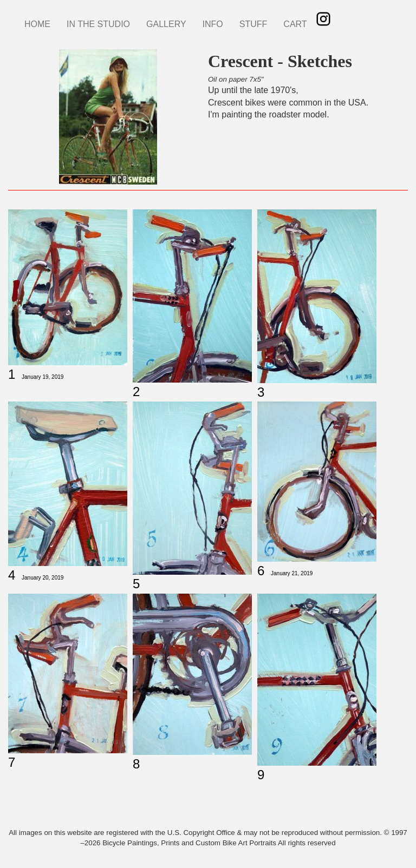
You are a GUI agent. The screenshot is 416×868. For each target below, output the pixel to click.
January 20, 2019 (43, 578)
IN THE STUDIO (98, 24)
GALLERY (166, 24)
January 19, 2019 (43, 377)
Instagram (323, 19)
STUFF (253, 24)
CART (295, 24)
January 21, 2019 (292, 573)
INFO (213, 24)
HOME (37, 24)
